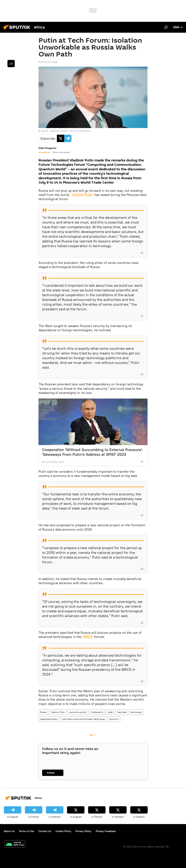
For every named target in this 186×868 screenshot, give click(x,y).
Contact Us (45, 831)
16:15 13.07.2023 (48, 62)
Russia (43, 712)
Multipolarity (97, 712)
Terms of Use (27, 831)
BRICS (88, 637)
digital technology (49, 719)
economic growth (78, 712)
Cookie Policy (63, 831)
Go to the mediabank (80, 131)
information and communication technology (84, 719)
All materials (44, 152)
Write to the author (61, 152)
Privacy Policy (83, 831)
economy (114, 719)
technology (136, 712)
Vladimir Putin (82, 195)
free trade (122, 712)
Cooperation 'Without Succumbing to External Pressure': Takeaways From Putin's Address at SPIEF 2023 (92, 452)
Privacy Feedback (106, 831)
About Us (9, 831)
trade (110, 712)
